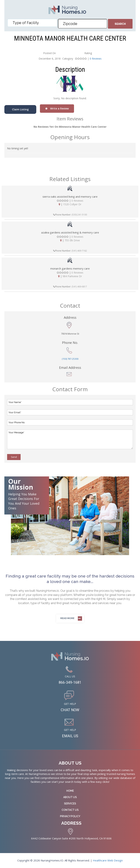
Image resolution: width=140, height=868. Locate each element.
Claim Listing (20, 109)
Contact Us (70, 810)
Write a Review (57, 108)
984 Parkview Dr (72, 276)
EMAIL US (70, 736)
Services (70, 804)
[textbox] (33, 23)
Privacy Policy (70, 816)
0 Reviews (96, 59)
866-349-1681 (70, 682)
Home (70, 791)
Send (14, 457)
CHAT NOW (70, 710)
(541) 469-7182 (79, 251)
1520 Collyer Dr (72, 204)
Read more (67, 618)
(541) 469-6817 (79, 287)
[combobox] (32, 23)
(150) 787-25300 (70, 359)
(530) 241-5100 (79, 215)
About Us (70, 797)
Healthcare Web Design (108, 860)
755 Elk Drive (72, 240)
